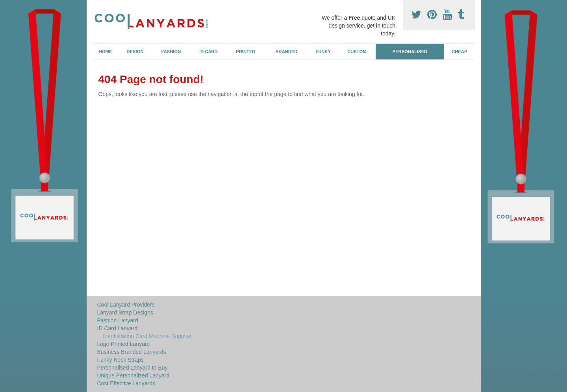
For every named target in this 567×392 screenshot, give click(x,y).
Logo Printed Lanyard (124, 344)
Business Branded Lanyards (132, 352)
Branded (287, 52)
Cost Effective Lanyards (126, 383)
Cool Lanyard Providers (126, 305)
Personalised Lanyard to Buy (132, 368)
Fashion (171, 52)
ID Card (208, 52)
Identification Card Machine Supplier (147, 336)
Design (135, 52)
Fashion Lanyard (118, 320)
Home (106, 52)
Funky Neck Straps (120, 360)
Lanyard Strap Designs (125, 312)
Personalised (410, 52)
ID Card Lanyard (118, 328)
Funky (323, 52)
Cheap (459, 52)
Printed (246, 52)
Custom (357, 52)
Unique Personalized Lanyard (133, 375)
